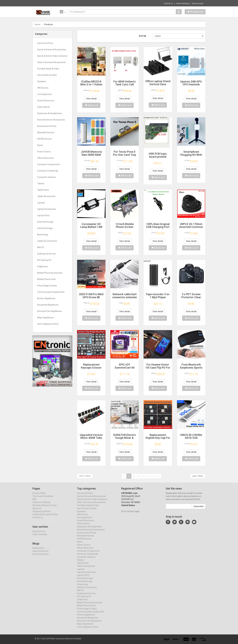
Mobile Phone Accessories (50, 273)
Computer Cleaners (47, 177)
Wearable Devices (46, 132)
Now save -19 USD (44, 3)
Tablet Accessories (46, 196)
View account (197, 3)
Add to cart (92, 105)
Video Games (44, 107)
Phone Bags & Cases (47, 286)
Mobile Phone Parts (47, 279)
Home (38, 24)
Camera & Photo (45, 43)
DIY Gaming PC (44, 260)
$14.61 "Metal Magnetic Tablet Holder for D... (74, 3)
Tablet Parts (43, 190)
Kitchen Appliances (46, 298)
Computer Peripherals (48, 171)
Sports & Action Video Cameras (52, 56)
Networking (43, 235)
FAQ (34, 502)
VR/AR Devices (44, 139)
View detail (91, 99)
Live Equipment (45, 94)
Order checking (182, 3)
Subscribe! (199, 509)
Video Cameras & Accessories (52, 62)
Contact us (168, 3)
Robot (40, 145)
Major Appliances (45, 318)
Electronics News (41, 557)
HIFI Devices (43, 88)
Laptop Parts (43, 215)
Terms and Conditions (43, 499)
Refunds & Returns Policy (45, 508)
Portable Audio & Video (48, 69)
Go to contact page (130, 514)
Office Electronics (45, 158)
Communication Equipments (51, 292)
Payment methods (41, 505)
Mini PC (41, 247)
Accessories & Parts (47, 126)
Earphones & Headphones (50, 113)
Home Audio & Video (47, 75)
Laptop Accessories (47, 209)
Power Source (44, 152)
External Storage (45, 222)
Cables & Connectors (47, 241)
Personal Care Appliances (49, 311)
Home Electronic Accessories (51, 120)
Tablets (41, 184)
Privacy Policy (39, 496)
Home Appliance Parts (48, 324)
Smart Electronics (46, 101)
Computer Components (48, 164)
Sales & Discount (40, 554)
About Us (37, 511)
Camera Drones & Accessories (52, 50)
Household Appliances (48, 305)
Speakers (42, 81)
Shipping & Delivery (42, 514)
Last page (198, 476)
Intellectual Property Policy (45, 517)
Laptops (41, 203)
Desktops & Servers (47, 254)
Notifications (38, 551)
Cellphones (42, 266)
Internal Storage (45, 228)
